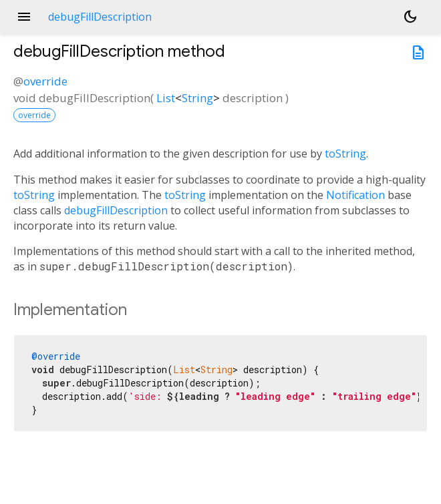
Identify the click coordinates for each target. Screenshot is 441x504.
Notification (355, 195)
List (166, 98)
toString (345, 154)
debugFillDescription (116, 210)
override (45, 81)
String (197, 98)
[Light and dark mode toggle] (410, 17)
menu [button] (24, 17)
